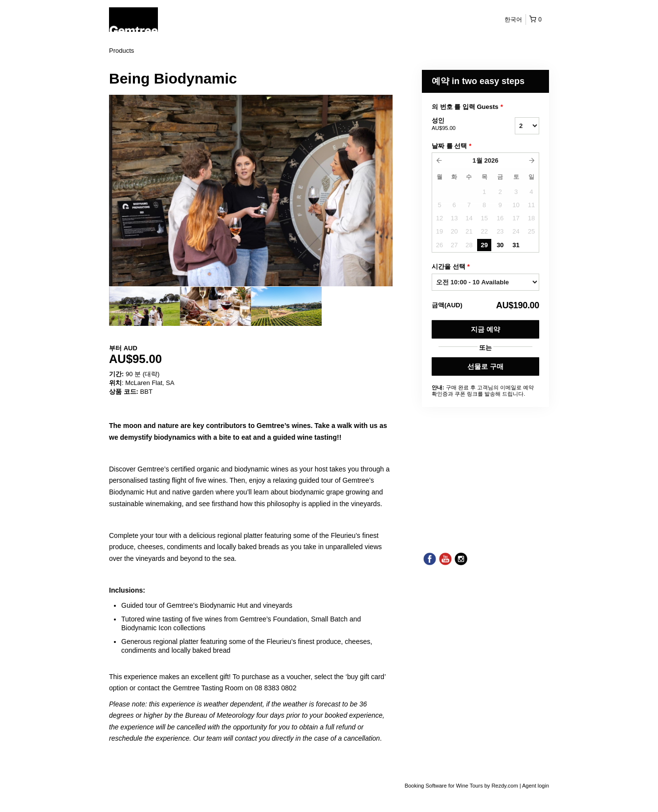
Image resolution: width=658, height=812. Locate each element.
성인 (461, 125)
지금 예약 (485, 329)
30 (500, 245)
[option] (144, 306)
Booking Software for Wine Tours (445, 786)
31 (516, 245)
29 (484, 245)
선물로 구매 (485, 366)
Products (121, 51)
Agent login (536, 786)
